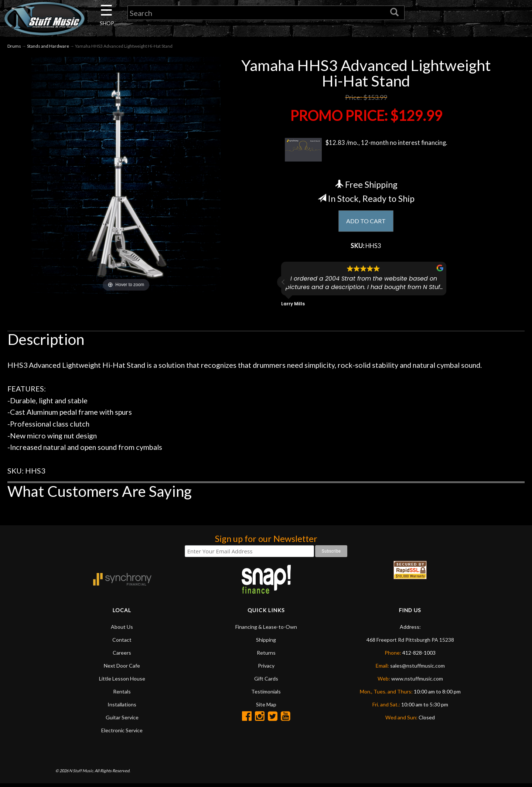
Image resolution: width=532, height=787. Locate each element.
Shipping (266, 643)
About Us (122, 630)
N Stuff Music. (81, 774)
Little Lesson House (122, 682)
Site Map (266, 708)
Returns (266, 656)
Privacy (266, 669)
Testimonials (266, 695)
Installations (122, 708)
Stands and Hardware (48, 48)
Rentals (122, 695)
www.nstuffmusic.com (417, 682)
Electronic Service (122, 734)
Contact (122, 643)
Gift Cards (266, 682)
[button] (283, 285)
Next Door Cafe (122, 669)
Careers (122, 656)
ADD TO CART (366, 223)
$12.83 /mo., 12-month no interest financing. (366, 151)
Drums (14, 48)
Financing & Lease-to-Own (266, 630)
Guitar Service (122, 721)
